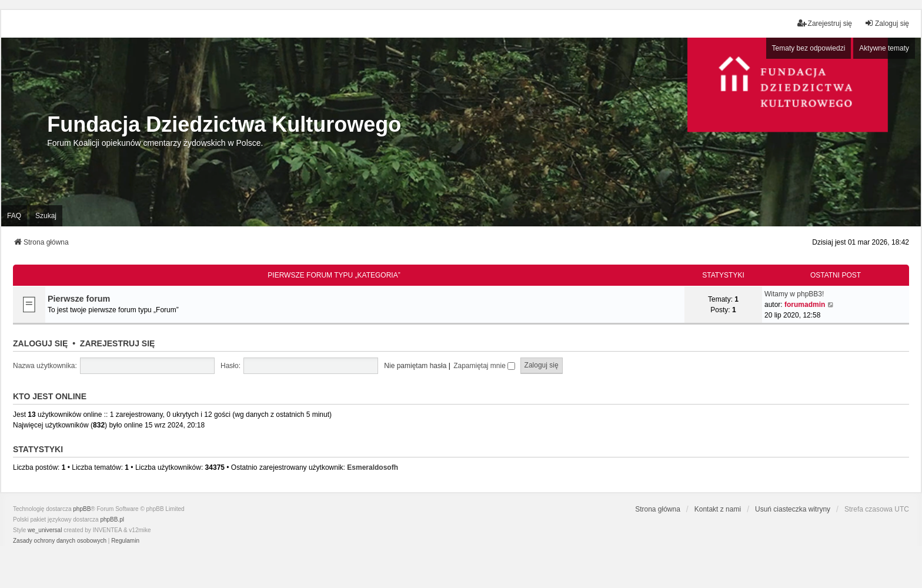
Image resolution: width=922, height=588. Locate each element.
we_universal (45, 530)
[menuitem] (60, 541)
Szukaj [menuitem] (46, 216)
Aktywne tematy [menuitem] (884, 48)
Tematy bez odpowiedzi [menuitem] (809, 48)
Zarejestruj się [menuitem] (825, 23)
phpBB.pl (112, 519)
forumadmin (805, 305)
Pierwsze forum (79, 299)
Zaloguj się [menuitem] (887, 23)
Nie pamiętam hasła (415, 366)
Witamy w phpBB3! (794, 294)
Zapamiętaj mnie (484, 366)
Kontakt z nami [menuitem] (718, 509)
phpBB (82, 509)
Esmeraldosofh (373, 467)
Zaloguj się (40, 343)
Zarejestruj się (118, 343)
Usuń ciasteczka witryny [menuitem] (793, 509)
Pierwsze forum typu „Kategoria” (334, 275)
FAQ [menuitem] (14, 216)
